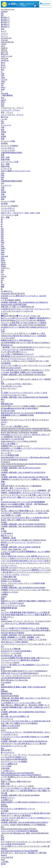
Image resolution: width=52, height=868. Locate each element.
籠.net (3, 63)
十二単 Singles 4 (7, 533)
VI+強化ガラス (7, 291)
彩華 (3, 529)
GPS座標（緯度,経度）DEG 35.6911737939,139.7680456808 (23, 325)
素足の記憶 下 (6, 750)
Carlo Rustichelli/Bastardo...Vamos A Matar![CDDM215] (21, 775)
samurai (4, 597)
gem (2, 83)
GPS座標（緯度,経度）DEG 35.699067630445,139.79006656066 (24, 397)
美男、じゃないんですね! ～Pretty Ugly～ (17, 384)
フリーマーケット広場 (10, 162)
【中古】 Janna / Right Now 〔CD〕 (14, 549)
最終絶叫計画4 (7, 694)
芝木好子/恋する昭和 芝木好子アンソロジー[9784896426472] (24, 671)
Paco (3, 827)
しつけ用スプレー (8, 771)
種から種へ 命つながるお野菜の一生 (15, 716)
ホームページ (6, 125)
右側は (3, 475)
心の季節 (4, 470)
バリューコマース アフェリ (12, 115)
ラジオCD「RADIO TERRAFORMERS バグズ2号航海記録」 (24, 825)
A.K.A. (3, 730)
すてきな (4, 313)
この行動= (5, 862)
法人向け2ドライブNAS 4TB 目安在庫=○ (16, 651)
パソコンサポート (8, 148)
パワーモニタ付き (8, 338)
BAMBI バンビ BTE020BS (11, 581)
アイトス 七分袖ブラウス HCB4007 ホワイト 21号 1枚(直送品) (25, 628)
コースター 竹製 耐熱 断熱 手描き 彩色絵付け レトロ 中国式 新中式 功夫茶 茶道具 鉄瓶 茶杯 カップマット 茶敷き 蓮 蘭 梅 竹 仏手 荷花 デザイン (26, 615)
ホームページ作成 (8, 141)
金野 (3, 685)
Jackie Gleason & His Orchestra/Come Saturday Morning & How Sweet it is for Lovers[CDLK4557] (24, 465)
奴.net (3, 65)
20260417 (4, 12)
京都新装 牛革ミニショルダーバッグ (15, 446)
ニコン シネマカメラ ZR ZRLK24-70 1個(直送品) (19, 831)
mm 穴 (3, 610)
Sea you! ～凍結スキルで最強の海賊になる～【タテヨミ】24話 (25, 511)
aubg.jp (3, 100)
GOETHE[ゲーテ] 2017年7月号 (13, 439)
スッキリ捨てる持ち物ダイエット (14, 352)
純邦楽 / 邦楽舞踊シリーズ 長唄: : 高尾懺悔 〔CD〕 (21, 637)
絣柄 (3, 599)
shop (3, 104)
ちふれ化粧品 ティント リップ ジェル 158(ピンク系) (21, 703)
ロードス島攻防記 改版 (10, 455)
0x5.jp (3, 262)
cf (2, 91)
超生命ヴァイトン (8, 798)
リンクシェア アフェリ (10, 110)
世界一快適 (5, 784)
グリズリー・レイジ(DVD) (11, 653)
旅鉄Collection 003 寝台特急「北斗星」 (16, 506)
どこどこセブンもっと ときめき (13, 606)
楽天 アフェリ (7, 112)
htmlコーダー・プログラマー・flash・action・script (20, 213)
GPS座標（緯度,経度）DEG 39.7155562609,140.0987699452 (23, 524)
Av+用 (3, 710)
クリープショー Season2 (10, 662)
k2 (2, 72)
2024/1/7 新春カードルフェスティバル (16, 171)
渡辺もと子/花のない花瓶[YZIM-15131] (16, 781)
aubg (3, 278)
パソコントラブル (8, 150)
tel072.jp (4, 50)
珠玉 (3, 69)
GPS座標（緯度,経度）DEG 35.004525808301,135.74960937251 (24, 302)
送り (3, 646)
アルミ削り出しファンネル (11, 386)
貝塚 (3, 134)
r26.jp (3, 46)
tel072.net (4, 52)
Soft (2, 402)
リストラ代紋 (6, 766)
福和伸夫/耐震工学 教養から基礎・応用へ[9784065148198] (23, 687)
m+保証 (4, 531)
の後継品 (4, 594)
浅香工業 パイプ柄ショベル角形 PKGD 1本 (17, 307)
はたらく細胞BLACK (9, 764)
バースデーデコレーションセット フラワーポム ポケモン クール (26, 644)
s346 (3, 74)
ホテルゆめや (6, 682)
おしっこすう (6, 453)
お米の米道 (5, 768)
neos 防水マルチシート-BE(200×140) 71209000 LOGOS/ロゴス (24, 327)
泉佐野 (3, 137)
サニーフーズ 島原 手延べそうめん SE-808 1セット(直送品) (24, 323)
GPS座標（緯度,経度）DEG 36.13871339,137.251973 (21, 468)
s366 (3, 76)
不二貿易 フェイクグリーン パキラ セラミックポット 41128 (24, 393)
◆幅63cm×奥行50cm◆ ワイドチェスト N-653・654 (21, 316)
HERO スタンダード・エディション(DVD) (17, 786)
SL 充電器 (5, 811)
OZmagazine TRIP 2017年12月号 (13, 294)
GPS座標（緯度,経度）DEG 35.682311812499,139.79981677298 (24, 477)
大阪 (3, 127)
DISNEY (4, 619)
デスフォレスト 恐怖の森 (11, 649)
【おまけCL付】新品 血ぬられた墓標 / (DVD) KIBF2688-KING (25, 833)
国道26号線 (5, 159)
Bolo (3, 837)
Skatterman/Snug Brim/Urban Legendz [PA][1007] (19, 829)
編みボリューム (7, 536)
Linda (3, 484)
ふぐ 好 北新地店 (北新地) (11, 300)
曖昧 (3, 287)
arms (3, 689)
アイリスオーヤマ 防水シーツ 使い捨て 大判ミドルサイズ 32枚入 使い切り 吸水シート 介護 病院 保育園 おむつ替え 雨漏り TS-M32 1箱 (26, 791)
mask (3, 89)
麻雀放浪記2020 (7, 404)
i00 (2, 272)
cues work (4, 93)
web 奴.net (5, 60)
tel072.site (4, 58)
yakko (3, 78)
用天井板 (4, 806)
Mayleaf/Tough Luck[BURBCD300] (14, 305)
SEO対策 (4, 143)
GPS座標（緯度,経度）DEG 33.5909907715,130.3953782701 (23, 472)
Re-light (4, 522)
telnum (3, 266)
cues (2, 274)
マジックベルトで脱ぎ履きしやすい (15, 426)
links (3, 173)
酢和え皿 (4, 545)
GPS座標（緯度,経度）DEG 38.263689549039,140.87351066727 (24, 822)
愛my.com (5, 54)
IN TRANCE (5, 462)
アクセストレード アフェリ (12, 108)
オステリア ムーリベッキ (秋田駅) (14, 762)
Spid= (3, 331)
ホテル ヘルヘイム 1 (9, 388)
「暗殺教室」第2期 (8, 538)
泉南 (3, 139)
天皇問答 (4, 714)
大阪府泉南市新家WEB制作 (12, 153)
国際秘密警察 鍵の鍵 (9, 608)
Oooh (3, 860)
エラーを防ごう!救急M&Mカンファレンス (17, 354)
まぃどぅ (4, 36)
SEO (3, 123)
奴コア (3, 67)
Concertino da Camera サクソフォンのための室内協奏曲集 (23, 502)
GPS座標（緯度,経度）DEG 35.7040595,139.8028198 (21, 547)
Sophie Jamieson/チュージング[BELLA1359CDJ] (19, 441)
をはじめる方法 (7, 857)
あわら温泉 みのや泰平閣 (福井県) (14, 759)
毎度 (3, 155)
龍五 (3, 839)
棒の (3, 399)
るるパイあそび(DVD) (9, 728)
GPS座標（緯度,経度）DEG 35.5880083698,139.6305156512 (23, 375)
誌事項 (3, 417)
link (2, 13)
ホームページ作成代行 (10, 146)
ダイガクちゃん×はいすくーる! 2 (14, 395)
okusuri (3, 509)
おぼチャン (5, 268)
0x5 (2, 280)
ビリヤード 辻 (6, 169)
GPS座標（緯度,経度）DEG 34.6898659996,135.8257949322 (23, 712)
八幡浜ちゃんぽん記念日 (10, 726)
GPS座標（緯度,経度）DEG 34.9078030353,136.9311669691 (23, 588)
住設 (3, 29)
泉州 (3, 130)
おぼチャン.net (7, 56)
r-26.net (4, 44)
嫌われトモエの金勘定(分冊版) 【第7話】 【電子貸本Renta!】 (25, 504)
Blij (2, 835)
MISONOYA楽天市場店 (10, 696)
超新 (3, 626)
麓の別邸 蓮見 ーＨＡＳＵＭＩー (15, 488)
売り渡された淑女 (8, 411)
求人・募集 (5, 164)
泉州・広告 (5, 157)
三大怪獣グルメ (7, 800)
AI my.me (4, 40)
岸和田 (3, 132)
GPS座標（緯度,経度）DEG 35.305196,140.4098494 (20, 795)
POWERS (4, 298)
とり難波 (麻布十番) (9, 577)
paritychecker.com (7, 42)
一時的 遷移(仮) (7, 95)
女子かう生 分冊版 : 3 (9, 444)
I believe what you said (9, 579)
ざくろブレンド (7, 719)
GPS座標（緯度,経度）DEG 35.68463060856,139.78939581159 (24, 741)
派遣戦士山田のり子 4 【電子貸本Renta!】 (17, 340)
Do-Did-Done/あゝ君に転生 (11, 656)
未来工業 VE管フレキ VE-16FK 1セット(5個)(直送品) (21, 486)
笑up (3, 98)
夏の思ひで (5, 17)
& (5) (3, 669)
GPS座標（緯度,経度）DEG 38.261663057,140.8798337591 (23, 635)
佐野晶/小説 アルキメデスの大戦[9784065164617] (20, 673)
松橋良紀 (4, 691)
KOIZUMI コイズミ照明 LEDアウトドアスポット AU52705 (23, 296)
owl (2, 85)
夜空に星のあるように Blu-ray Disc (14, 680)
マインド (4, 34)
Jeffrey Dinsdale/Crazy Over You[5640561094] (17, 773)
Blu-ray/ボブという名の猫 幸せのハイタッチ (18, 809)
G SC (3, 329)
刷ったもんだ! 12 (7, 752)
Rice (2, 748)
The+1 (3, 424)
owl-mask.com (6, 38)
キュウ (3, 31)
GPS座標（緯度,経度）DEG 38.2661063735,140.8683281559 (23, 526)
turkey (3, 87)
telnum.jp (4, 48)
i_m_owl (4, 80)
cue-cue (4, 276)
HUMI (3, 864)
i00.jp (3, 102)
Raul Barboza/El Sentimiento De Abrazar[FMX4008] (19, 851)
